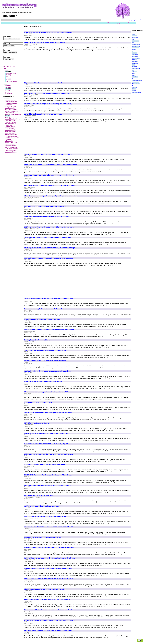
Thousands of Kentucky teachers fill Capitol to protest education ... (49, 413)
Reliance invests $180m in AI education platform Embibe (45, 361)
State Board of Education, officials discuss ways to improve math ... (49, 298)
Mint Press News (136, 58)
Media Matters (135, 55)
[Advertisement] (41, 65)
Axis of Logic (135, 38)
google (131, 20)
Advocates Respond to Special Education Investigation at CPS (47, 93)
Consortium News (136, 46)
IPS (132, 51)
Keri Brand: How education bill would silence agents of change (48, 485)
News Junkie (135, 62)
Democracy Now (135, 48)
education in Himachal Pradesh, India (11, 112)
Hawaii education (10, 121)
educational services (11, 110)
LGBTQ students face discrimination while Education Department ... (49, 227)
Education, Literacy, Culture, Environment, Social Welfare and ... (48, 309)
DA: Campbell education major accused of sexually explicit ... (47, 444)
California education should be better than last (41, 506)
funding (9, 75)
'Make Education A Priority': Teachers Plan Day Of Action (45, 350)
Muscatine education (11, 135)
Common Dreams (136, 44)
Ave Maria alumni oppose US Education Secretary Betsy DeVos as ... (50, 258)
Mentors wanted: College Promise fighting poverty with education (48, 568)
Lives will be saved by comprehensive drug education (44, 381)
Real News (134, 72)
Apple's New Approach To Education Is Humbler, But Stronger (47, 600)
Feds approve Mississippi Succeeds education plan (43, 537)
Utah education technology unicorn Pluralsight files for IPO (46, 392)
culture (6, 70)
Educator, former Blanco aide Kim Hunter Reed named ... (45, 206)
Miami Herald (135, 56)
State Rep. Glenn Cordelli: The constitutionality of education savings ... (50, 248)
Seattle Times (135, 77)
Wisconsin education (11, 152)
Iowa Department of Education (10, 124)
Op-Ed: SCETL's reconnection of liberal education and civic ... (47, 433)
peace (7, 92)
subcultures (9, 94)
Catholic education (10, 108)
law (7, 76)
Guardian (134, 50)
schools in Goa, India (11, 147)
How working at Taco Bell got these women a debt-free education (48, 631)
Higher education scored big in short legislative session (45, 589)
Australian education (11, 102)
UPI (132, 86)
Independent (134, 53)
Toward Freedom (135, 82)
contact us (129, 23)
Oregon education (10, 144)
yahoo (136, 20)
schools (9, 78)
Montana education (10, 133)
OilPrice (133, 65)
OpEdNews (134, 67)
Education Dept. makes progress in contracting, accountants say (48, 104)
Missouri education (10, 131)
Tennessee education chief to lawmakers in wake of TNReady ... (48, 217)
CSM (133, 43)
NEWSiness (134, 60)
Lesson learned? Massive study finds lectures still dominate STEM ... (50, 579)
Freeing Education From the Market (37, 340)
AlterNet (133, 34)
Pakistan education (10, 146)
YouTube (141, 20)
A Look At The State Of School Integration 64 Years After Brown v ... (50, 620)
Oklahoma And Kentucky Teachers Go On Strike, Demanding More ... (50, 454)
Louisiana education (11, 130)
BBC (133, 39)
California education (11, 106)
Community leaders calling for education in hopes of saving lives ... (49, 175)
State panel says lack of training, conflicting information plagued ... (49, 237)
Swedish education (10, 150)
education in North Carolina (13, 114)
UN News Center (136, 84)
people (6, 69)
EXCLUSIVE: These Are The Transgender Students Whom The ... (48, 475)
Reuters (133, 74)
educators (8, 117)
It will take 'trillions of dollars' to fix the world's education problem (49, 32)
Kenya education (10, 128)
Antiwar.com (134, 36)
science (9, 80)
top (140, 640)
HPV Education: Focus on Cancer (37, 423)
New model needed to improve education (39, 496)
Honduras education (11, 122)
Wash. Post (134, 87)
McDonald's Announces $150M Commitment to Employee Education (49, 548)
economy (8, 87)
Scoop (133, 75)
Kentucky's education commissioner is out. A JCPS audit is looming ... (50, 186)
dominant (8, 86)
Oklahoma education (11, 142)
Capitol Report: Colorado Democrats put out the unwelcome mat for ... (50, 330)
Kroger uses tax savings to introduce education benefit (45, 43)
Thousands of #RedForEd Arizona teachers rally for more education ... (50, 610)
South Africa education (11, 149)
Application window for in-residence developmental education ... (48, 371)
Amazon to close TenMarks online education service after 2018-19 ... (49, 527)
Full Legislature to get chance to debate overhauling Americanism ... (49, 558)
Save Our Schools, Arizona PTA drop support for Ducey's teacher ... (49, 154)
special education (12, 81)
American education (10, 100)
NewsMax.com (135, 63)
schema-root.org (9, 66)
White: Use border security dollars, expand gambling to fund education (50, 196)
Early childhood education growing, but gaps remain (44, 114)
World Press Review (136, 92)
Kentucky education (10, 127)
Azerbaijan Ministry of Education (11, 104)
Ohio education (9, 141)
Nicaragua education (11, 136)
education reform (11, 73)
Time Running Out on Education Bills (38, 402)
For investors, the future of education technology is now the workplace (50, 165)
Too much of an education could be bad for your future (45, 465)
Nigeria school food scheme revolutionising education (44, 83)
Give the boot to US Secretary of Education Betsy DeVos (45, 516)
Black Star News (135, 41)
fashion (8, 90)
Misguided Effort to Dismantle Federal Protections (43, 319)
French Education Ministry (12, 119)
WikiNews (134, 91)
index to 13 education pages (111, 23)
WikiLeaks (134, 89)
